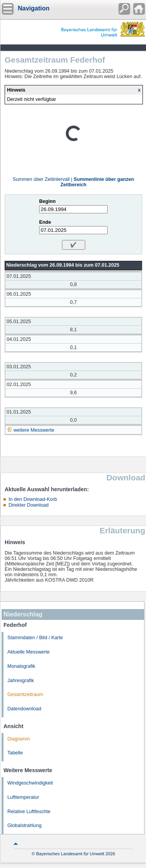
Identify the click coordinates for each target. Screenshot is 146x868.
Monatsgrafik (21, 666)
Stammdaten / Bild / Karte (35, 638)
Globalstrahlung (24, 825)
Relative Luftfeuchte (29, 812)
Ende (45, 222)
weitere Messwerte (34, 430)
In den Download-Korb (33, 499)
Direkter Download (29, 505)
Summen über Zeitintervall (41, 179)
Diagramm (19, 739)
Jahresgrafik (21, 681)
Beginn (47, 201)
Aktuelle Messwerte (28, 652)
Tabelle (15, 753)
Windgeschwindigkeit (30, 783)
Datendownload (24, 709)
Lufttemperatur (23, 797)
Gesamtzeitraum (25, 694)
